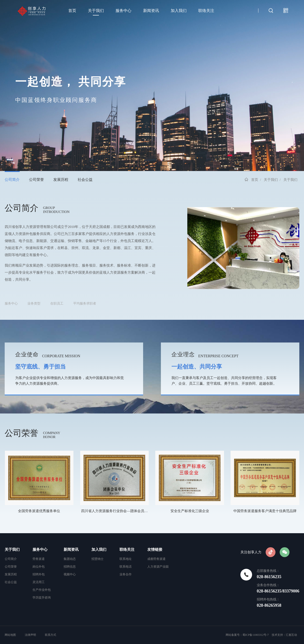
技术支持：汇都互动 (284, 635)
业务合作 (126, 574)
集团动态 (70, 559)
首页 (72, 11)
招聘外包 (39, 574)
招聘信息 (70, 567)
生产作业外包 (42, 590)
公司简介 (12, 180)
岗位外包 (39, 567)
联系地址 (126, 559)
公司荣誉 (36, 180)
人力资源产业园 (158, 567)
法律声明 (30, 635)
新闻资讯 (151, 11)
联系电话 (126, 567)
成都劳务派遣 (156, 559)
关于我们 (96, 11)
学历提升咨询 (42, 597)
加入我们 (179, 11)
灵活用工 (39, 582)
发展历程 (61, 180)
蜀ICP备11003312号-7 (256, 635)
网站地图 (11, 635)
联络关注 (206, 11)
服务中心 (123, 11)
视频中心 (70, 574)
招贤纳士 (98, 559)
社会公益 (85, 180)
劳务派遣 (39, 559)
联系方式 (51, 635)
